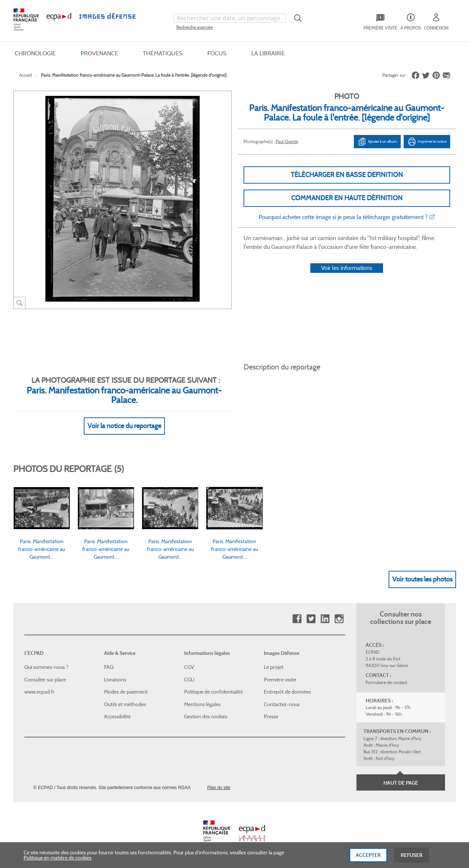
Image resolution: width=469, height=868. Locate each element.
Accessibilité (117, 716)
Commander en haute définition (347, 198)
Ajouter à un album (377, 142)
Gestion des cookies (206, 716)
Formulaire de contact (386, 682)
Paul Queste (287, 141)
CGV (189, 667)
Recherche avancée (194, 27)
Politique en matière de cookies (58, 860)
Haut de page (401, 783)
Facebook (297, 619)
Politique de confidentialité (213, 692)
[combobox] (230, 18)
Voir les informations (347, 268)
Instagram (339, 619)
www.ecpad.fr (39, 692)
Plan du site (219, 788)
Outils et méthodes (125, 704)
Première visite (280, 680)
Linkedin (325, 619)
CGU (189, 680)
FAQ (109, 667)
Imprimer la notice (427, 142)
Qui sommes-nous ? (46, 667)
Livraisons (115, 680)
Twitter (311, 619)
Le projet (274, 667)
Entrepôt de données (287, 692)
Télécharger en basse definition (347, 175)
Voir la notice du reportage (124, 426)
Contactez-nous (282, 704)
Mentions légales (202, 704)
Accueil (26, 75)
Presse (271, 716)
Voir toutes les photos (422, 579)
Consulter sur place (45, 680)
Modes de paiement (126, 692)
